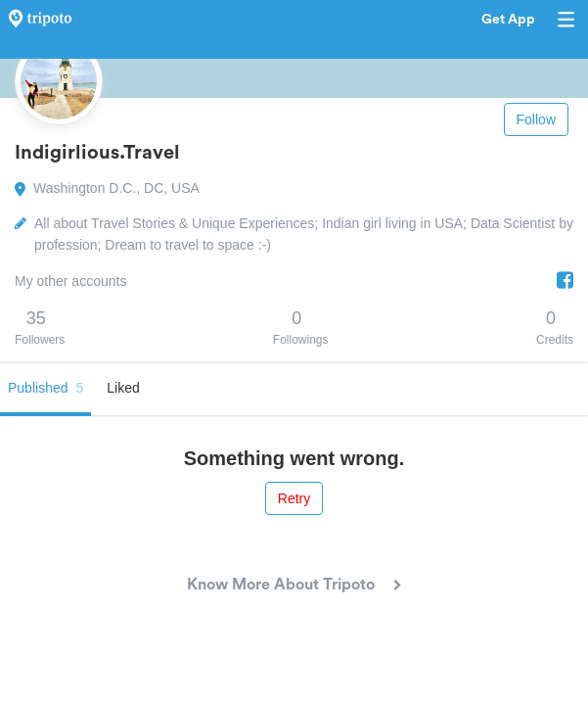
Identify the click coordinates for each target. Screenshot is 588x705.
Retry (294, 498)
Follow (536, 119)
